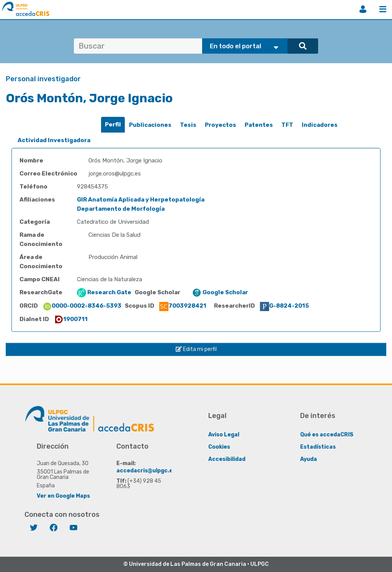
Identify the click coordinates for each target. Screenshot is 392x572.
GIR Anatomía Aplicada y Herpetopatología (141, 200)
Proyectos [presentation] (220, 125)
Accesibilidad (227, 459)
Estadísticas (318, 447)
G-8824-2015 (284, 306)
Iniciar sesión (363, 9)
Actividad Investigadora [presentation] (54, 140)
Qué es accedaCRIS (327, 435)
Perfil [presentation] (113, 125)
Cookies (219, 447)
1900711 (71, 319)
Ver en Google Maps (63, 496)
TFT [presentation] (287, 125)
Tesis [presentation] (188, 125)
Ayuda (309, 459)
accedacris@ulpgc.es (146, 471)
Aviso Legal (224, 435)
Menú (383, 9)
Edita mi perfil (196, 349)
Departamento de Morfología (121, 209)
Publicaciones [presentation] (150, 125)
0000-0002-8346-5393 (82, 306)
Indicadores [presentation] (320, 125)
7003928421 (183, 306)
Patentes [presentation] (259, 125)
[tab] (113, 125)
